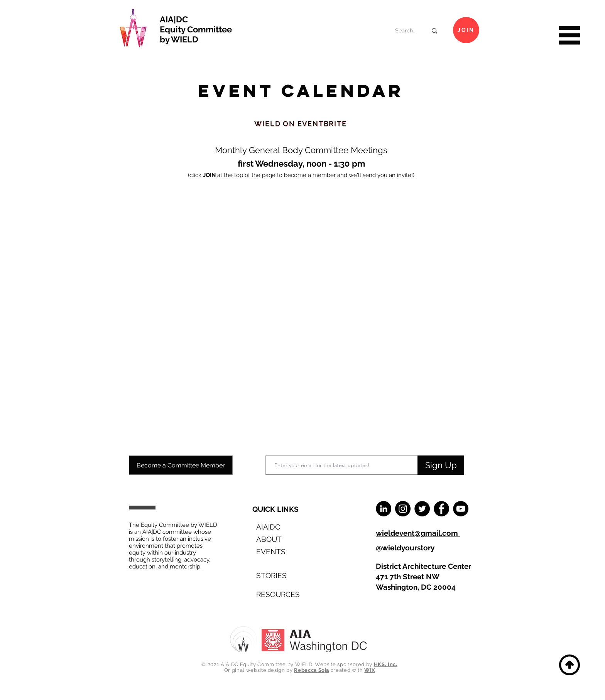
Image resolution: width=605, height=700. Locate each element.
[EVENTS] (280, 551)
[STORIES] (280, 575)
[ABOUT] (280, 539)
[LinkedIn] (384, 509)
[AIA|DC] (280, 527)
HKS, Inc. (386, 664)
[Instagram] (403, 509)
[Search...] (405, 31)
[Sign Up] (441, 465)
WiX (369, 670)
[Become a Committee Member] (181, 465)
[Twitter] (422, 509)
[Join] (466, 30)
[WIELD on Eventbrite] (301, 123)
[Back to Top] (569, 665)
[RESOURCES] (280, 594)
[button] (569, 35)
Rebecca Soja (312, 670)
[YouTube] (461, 509)
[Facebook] (441, 509)
